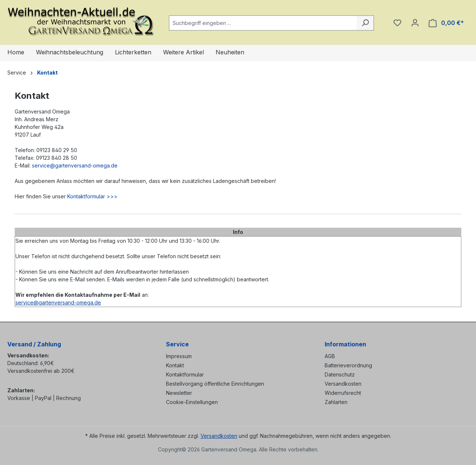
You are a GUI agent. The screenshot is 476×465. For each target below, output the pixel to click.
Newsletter (179, 393)
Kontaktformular (185, 374)
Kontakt (175, 365)
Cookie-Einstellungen (192, 402)
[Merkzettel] (397, 23)
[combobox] (263, 23)
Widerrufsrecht (343, 393)
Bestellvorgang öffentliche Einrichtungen (215, 384)
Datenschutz (340, 374)
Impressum (179, 356)
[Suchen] (365, 23)
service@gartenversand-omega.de (75, 165)
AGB (330, 356)
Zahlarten (336, 402)
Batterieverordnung (348, 365)
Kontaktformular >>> (92, 196)
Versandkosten (343, 384)
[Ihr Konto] (415, 23)
